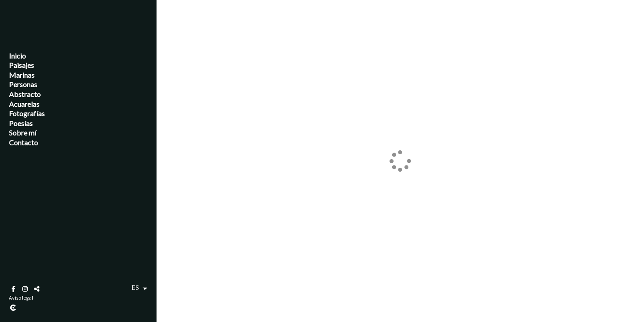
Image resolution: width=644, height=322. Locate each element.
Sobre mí (23, 133)
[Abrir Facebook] (13, 289)
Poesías (21, 123)
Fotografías (27, 113)
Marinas (22, 75)
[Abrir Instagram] (25, 289)
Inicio (17, 56)
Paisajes (21, 65)
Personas (23, 84)
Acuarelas (24, 104)
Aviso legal (21, 298)
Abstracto (25, 94)
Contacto (23, 142)
